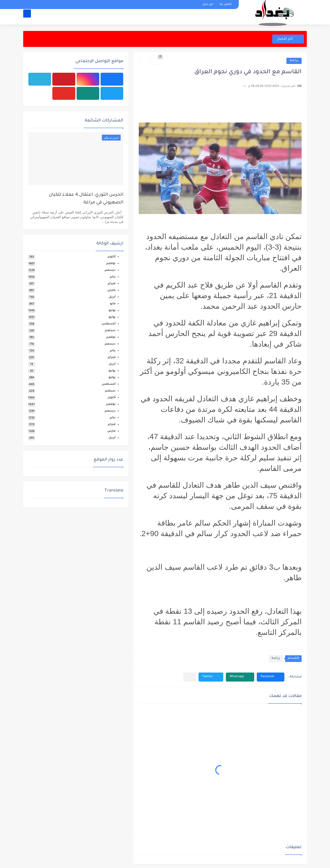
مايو (113, 304)
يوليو (112, 317)
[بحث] (27, 17)
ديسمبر (110, 270)
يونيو (112, 311)
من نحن (208, 5)
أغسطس (109, 324)
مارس (111, 290)
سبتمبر (110, 331)
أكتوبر (112, 257)
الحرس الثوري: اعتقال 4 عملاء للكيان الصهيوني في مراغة (86, 199)
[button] (271, 677)
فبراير (112, 284)
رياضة (294, 61)
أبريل (112, 297)
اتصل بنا (226, 5)
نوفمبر (111, 264)
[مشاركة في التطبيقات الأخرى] (190, 677)
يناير (113, 277)
